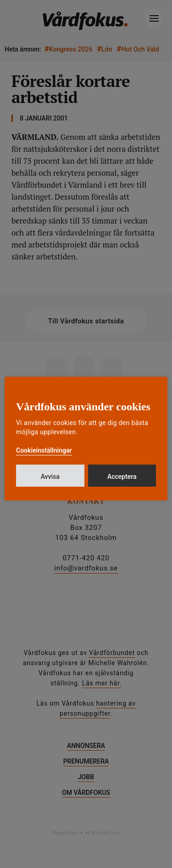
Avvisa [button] (50, 477)
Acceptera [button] (122, 477)
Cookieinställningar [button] (44, 450)
